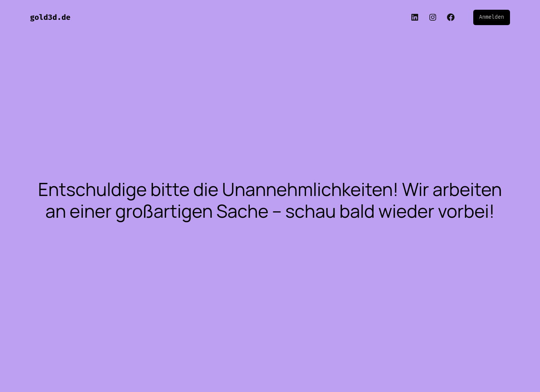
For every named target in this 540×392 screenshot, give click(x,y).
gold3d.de (50, 17)
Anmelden (492, 17)
